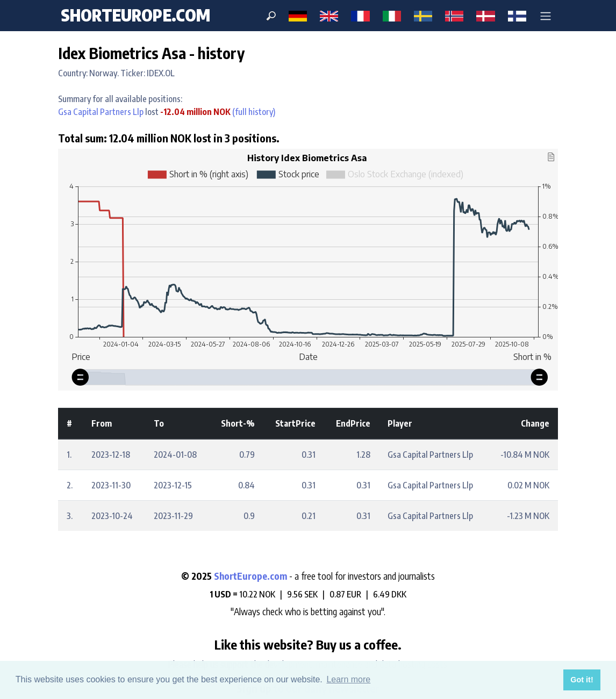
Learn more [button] (348, 679)
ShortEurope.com (252, 576)
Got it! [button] (582, 680)
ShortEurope (135, 15)
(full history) (253, 112)
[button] (546, 16)
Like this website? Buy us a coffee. (308, 644)
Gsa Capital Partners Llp (101, 112)
